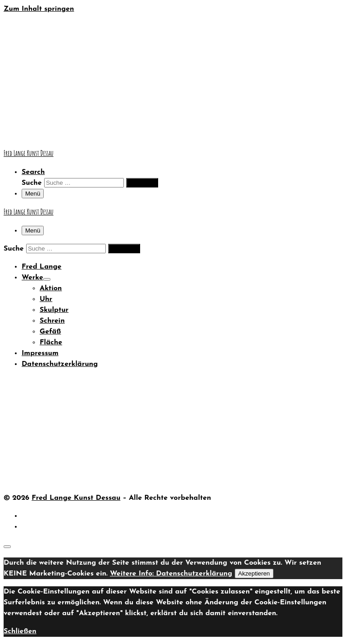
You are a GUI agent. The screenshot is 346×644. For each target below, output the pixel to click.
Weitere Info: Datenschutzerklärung (171, 574)
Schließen (20, 631)
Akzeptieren (254, 573)
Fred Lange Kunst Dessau (76, 498)
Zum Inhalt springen (39, 9)
